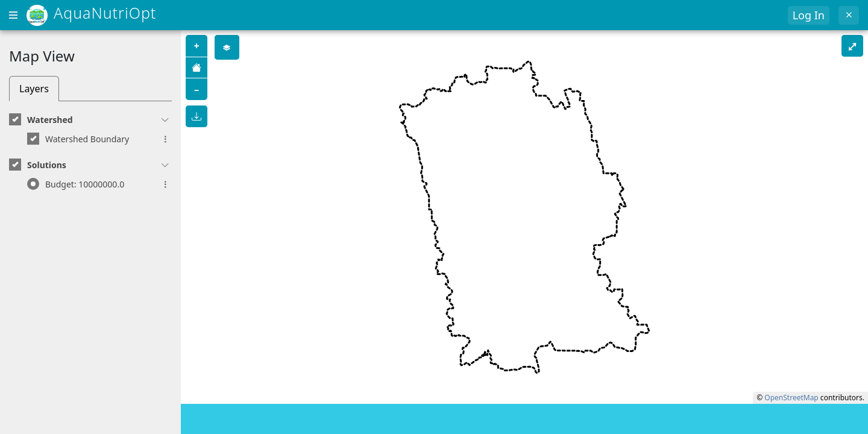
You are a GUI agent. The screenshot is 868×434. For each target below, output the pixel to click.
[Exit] (849, 15)
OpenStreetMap (791, 398)
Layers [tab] (34, 89)
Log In (809, 15)
